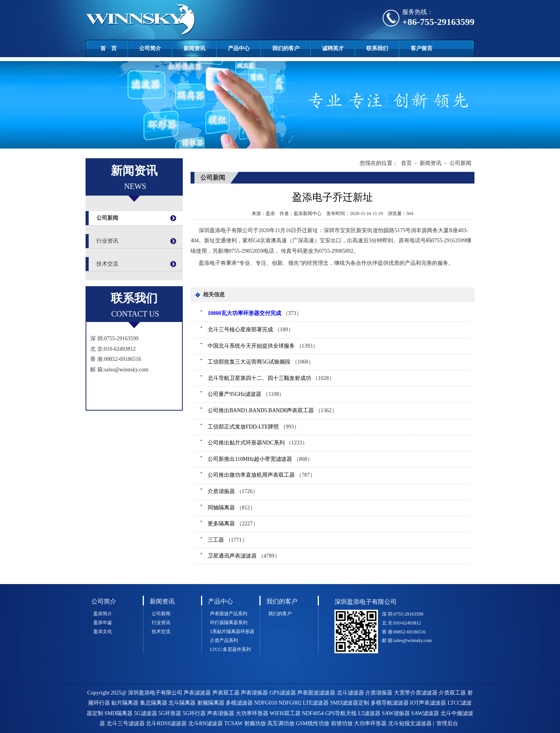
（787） (262, 475)
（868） (260, 459)
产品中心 (239, 48)
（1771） (227, 540)
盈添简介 (103, 614)
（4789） (244, 556)
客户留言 (422, 48)
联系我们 (377, 48)
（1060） (261, 362)
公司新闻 (107, 218)
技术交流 (107, 264)
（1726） (233, 491)
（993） (254, 427)
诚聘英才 (333, 48)
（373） (255, 313)
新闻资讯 (194, 48)
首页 (406, 163)
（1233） (258, 443)
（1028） (271, 378)
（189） (251, 330)
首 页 (108, 48)
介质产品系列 (224, 640)
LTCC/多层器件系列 (230, 649)
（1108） (246, 394)
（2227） (233, 524)
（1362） (272, 410)
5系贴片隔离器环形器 (232, 632)
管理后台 (447, 723)
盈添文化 (103, 632)
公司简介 (150, 48)
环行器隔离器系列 (229, 623)
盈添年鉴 (103, 623)
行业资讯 (107, 241)
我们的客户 (286, 48)
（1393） (263, 346)
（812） (232, 508)
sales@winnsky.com (126, 370)
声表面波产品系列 (229, 614)
